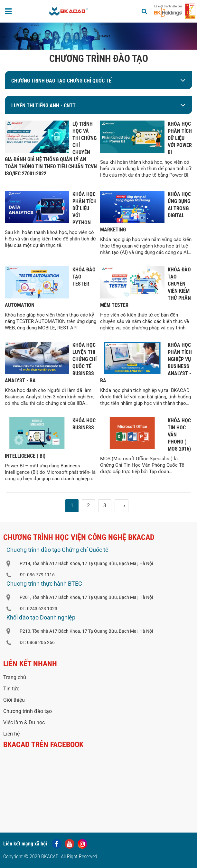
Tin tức (11, 689)
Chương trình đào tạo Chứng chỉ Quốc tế (61, 81)
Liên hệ (11, 734)
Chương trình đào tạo (28, 711)
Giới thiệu (14, 700)
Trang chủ (15, 677)
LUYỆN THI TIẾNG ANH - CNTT (43, 106)
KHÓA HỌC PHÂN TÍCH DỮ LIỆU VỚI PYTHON (84, 208)
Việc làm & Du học (24, 722)
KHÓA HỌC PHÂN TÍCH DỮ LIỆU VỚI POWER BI (180, 138)
